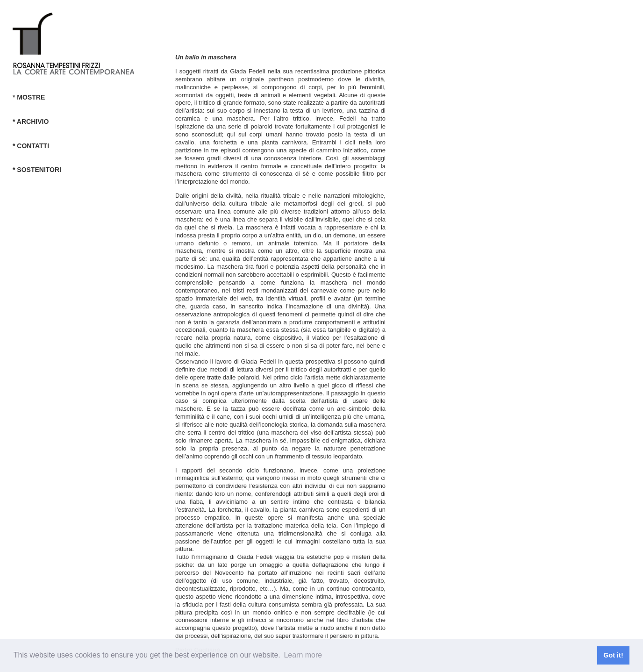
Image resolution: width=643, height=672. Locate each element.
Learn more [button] (303, 655)
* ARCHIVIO (31, 122)
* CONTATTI (31, 146)
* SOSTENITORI (37, 170)
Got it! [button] (613, 655)
